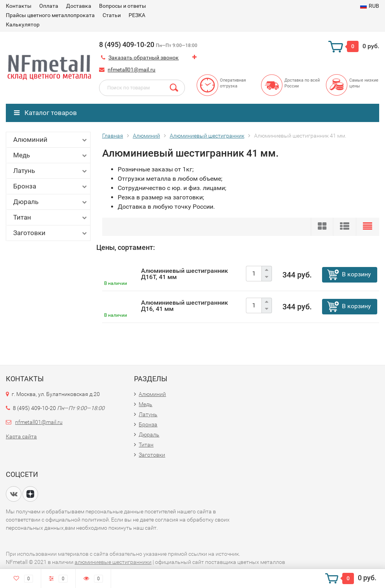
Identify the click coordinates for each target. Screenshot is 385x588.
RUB (370, 6)
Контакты (19, 6)
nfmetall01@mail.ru (132, 70)
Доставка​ (79, 6)
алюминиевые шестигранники (113, 562)
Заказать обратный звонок (144, 58)
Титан (51, 217)
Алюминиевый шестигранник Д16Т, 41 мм (185, 274)
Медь (51, 155)
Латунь (51, 171)
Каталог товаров (45, 113)
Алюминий (51, 140)
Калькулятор (23, 24)
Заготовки (51, 233)
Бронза (51, 186)
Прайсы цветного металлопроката (50, 15)
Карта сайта (21, 436)
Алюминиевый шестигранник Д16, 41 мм (185, 306)
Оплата (49, 6)
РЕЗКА (137, 15)
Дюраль (51, 202)
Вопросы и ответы (123, 6)
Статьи (112, 15)
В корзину (356, 274)
